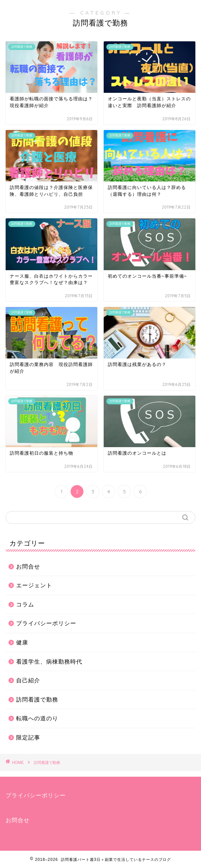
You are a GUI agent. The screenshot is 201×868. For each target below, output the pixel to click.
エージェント (34, 585)
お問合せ (28, 566)
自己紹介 (28, 680)
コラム (25, 604)
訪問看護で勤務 (37, 699)
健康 (22, 642)
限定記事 (28, 737)
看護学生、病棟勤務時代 (49, 662)
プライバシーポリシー (46, 623)
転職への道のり (37, 718)
